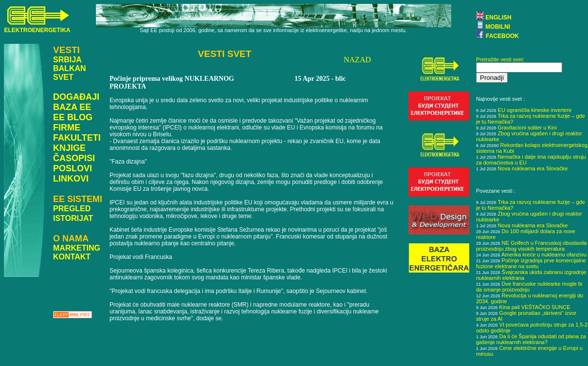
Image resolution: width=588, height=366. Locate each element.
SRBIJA (67, 60)
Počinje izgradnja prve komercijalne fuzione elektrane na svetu (531, 263)
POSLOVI (73, 168)
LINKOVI (71, 179)
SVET (63, 77)
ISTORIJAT (73, 218)
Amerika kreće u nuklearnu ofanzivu (544, 255)
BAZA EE (72, 107)
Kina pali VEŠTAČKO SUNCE (535, 307)
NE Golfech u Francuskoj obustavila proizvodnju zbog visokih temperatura (531, 246)
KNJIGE (69, 148)
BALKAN (70, 68)
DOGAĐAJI (76, 97)
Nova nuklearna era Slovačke (533, 168)
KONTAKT (72, 257)
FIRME (67, 128)
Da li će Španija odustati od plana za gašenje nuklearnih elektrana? (531, 339)
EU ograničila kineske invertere (535, 110)
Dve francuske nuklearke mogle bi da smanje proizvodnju (529, 287)
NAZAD (357, 60)
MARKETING (77, 248)
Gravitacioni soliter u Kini (527, 128)
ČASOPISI (74, 158)
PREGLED (72, 209)
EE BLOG (73, 117)
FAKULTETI (77, 138)
